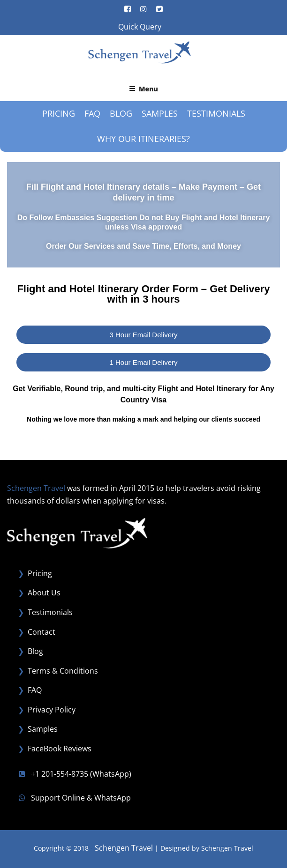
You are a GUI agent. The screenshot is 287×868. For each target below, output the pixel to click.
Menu (143, 89)
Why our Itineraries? (143, 139)
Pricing (59, 113)
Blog (121, 113)
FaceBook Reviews (60, 749)
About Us (44, 593)
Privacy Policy (52, 710)
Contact (42, 632)
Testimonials (216, 113)
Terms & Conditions (63, 671)
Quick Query (140, 27)
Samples (160, 113)
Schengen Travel (124, 848)
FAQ (92, 113)
